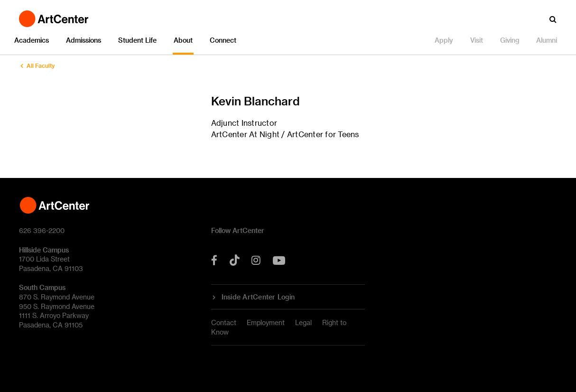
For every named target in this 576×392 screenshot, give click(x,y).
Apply (444, 40)
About (183, 40)
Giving (510, 40)
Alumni (547, 40)
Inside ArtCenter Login (258, 297)
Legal (303, 322)
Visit (477, 40)
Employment (266, 322)
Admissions (84, 40)
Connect (223, 40)
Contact (224, 322)
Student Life (137, 40)
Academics (32, 40)
